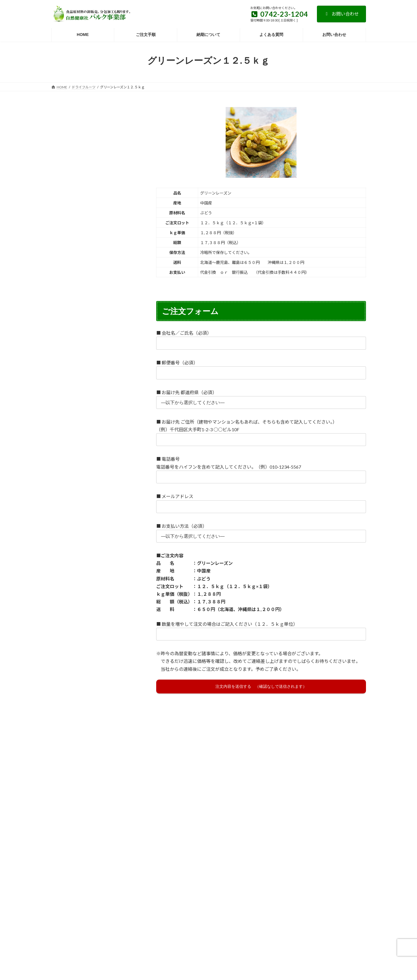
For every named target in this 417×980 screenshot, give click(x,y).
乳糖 (129, 628)
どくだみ (122, 563)
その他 (61, 308)
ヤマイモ (103, 777)
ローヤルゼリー (105, 795)
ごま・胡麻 (66, 433)
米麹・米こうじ (106, 460)
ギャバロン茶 (67, 442)
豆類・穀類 (64, 187)
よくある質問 (112, 880)
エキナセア (66, 377)
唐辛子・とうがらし (73, 581)
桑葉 (100, 451)
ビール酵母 (91, 675)
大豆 (104, 581)
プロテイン (66, 693)
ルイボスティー (69, 795)
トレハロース (114, 572)
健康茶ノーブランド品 (73, 275)
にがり (62, 628)
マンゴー (64, 740)
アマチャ (89, 368)
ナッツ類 (62, 209)
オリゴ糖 (122, 377)
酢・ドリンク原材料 (72, 264)
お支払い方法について (74, 880)
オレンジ (93, 387)
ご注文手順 (225, 880)
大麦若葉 (64, 396)
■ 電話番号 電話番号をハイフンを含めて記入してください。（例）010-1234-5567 (261, 468)
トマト (87, 572)
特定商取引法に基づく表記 (154, 880)
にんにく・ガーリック (96, 628)
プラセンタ (98, 684)
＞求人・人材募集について (79, 844)
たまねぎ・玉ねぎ (90, 563)
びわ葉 (62, 666)
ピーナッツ (120, 675)
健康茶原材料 (66, 220)
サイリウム (102, 516)
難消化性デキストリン (75, 590)
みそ (85, 731)
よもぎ (80, 777)
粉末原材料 (64, 176)
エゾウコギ (95, 377)
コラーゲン (123, 442)
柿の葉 (80, 451)
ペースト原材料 (68, 253)
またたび (64, 731)
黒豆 (60, 479)
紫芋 (85, 740)
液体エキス (64, 242)
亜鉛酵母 (118, 387)
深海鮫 (87, 526)
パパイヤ (64, 675)
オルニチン (66, 387)
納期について (310, 880)
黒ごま (106, 469)
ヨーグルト (66, 786)
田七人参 (125, 581)
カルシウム (95, 433)
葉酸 (60, 804)
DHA (60, 563)
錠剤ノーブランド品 (71, 286)
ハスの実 (85, 666)
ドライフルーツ (68, 198)
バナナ (109, 666)
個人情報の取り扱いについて (267, 880)
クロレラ (96, 442)
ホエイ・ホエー (98, 693)
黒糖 (125, 469)
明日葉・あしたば (96, 396)
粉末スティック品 (70, 297)
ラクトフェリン (98, 786)
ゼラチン (64, 526)
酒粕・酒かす (114, 526)
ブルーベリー (67, 684)
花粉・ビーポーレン (73, 469)
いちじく (64, 368)
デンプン (64, 572)
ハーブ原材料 (66, 231)
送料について (195, 880)
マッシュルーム (112, 731)
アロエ (112, 368)
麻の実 (127, 396)
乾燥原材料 (64, 165)
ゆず (60, 777)
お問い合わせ (341, 14)
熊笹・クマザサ (69, 460)
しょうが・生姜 (69, 516)
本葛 (60, 451)
